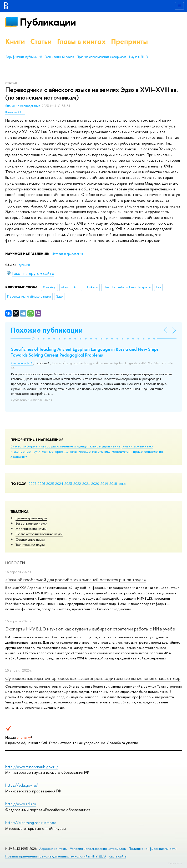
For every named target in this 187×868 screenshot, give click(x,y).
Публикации (48, 22)
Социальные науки (30, 539)
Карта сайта (117, 856)
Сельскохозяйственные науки (39, 534)
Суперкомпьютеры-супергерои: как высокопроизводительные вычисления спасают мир (93, 678)
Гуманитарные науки (31, 518)
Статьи (41, 41)
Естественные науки (31, 523)
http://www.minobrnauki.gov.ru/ (32, 767)
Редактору (175, 863)
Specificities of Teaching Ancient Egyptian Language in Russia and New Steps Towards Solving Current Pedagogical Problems (85, 352)
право (138, 451)
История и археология (67, 254)
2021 (86, 484)
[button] (33, 339)
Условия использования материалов (98, 849)
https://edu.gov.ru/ (22, 785)
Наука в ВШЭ (138, 57)
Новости (15, 563)
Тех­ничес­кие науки (30, 545)
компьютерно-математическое (66, 451)
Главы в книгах (81, 41)
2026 (41, 484)
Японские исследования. (24, 106)
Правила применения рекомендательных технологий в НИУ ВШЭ (56, 856)
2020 (95, 484)
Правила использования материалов (102, 57)
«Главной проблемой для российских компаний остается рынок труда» (76, 580)
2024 (59, 484)
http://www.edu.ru (21, 804)
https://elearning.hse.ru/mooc (31, 823)
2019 (104, 484)
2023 (68, 484)
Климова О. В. (15, 112)
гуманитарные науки (138, 446)
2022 (77, 484)
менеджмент (122, 451)
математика (101, 451)
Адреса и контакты (53, 849)
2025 (50, 484)
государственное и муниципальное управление (83, 446)
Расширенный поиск (59, 57)
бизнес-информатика (27, 446)
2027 (32, 484)
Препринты (129, 41)
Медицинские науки (31, 529)
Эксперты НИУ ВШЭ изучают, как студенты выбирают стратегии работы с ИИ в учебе (90, 629)
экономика (19, 457)
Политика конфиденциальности (153, 849)
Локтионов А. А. (22, 363)
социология (153, 451)
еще (122, 484)
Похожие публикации (47, 330)
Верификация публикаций (24, 57)
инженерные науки (25, 451)
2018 (113, 484)
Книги (15, 41)
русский (24, 265)
